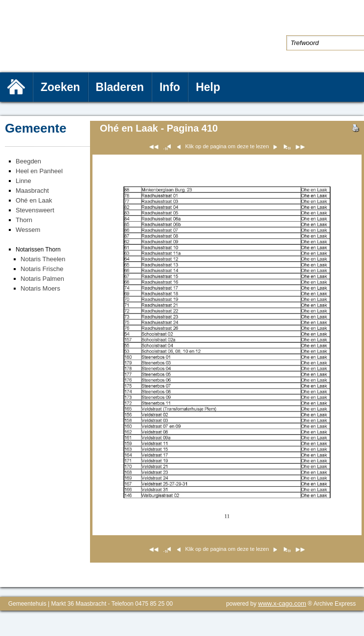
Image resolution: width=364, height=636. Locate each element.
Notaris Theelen (43, 259)
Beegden (28, 161)
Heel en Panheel (39, 171)
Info (170, 87)
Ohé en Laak (34, 200)
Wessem (28, 230)
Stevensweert (35, 210)
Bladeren (120, 87)
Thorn (24, 220)
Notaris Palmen (42, 279)
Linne (23, 181)
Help (208, 87)
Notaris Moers (40, 288)
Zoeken (60, 87)
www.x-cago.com (282, 603)
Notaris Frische (42, 269)
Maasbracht (32, 191)
